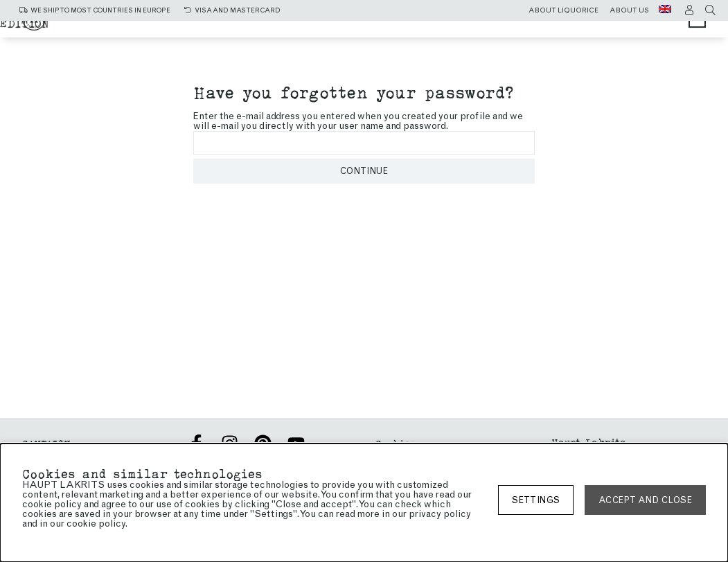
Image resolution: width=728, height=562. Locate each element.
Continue (364, 171)
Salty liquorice (344, 29)
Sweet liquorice (463, 29)
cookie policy (96, 524)
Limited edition (457, 43)
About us (629, 10)
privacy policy (440, 514)
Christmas (245, 29)
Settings (536, 500)
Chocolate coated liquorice (300, 43)
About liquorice (563, 10)
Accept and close (645, 500)
